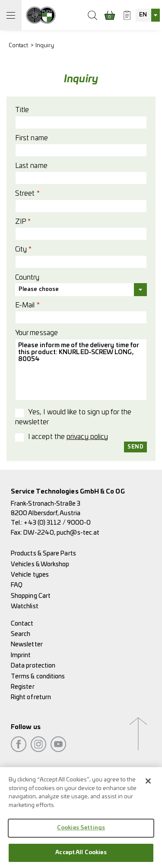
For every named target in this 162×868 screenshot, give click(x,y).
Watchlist (25, 606)
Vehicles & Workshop (40, 564)
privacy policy (87, 437)
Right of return (31, 697)
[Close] (148, 785)
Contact (19, 46)
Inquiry (45, 46)
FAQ (17, 585)
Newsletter (27, 644)
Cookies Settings (81, 832)
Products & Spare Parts (43, 553)
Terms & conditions (38, 676)
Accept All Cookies (81, 857)
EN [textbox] (143, 15)
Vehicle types (30, 575)
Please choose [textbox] (39, 289)
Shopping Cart (31, 596)
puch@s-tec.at (78, 533)
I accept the (68, 437)
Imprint (21, 655)
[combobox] (148, 15)
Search (21, 634)
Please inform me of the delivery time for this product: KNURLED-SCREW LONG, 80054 (81, 370)
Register (23, 687)
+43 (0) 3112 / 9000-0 (57, 523)
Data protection (33, 666)
